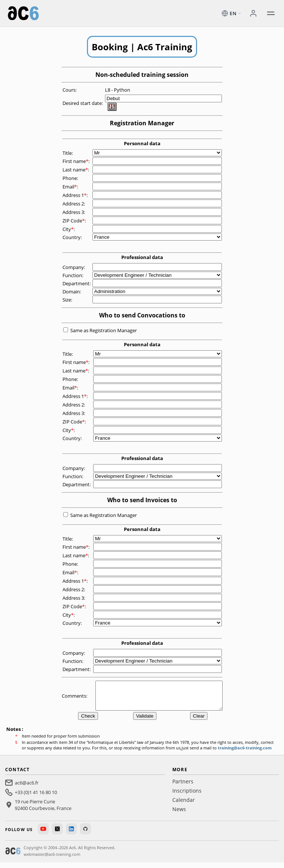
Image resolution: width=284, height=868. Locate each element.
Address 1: (76, 195)
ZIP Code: (75, 221)
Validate (145, 721)
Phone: (71, 178)
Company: (74, 267)
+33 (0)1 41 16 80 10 (36, 798)
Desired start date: (83, 103)
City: (69, 229)
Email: (71, 187)
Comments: (75, 698)
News (179, 815)
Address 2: (74, 204)
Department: (77, 283)
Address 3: (74, 212)
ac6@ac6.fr (27, 788)
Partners (183, 787)
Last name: (76, 170)
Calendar (184, 805)
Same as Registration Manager (104, 330)
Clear (199, 721)
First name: (77, 161)
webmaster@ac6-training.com (52, 860)
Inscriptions (187, 796)
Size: (68, 300)
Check (88, 721)
